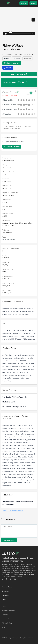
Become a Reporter (12, 147)
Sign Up (24, 3)
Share (17, 58)
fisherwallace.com (9, 239)
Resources (5, 591)
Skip (33, 100)
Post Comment (9, 540)
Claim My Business (12, 63)
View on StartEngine (19, 74)
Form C (8, 68)
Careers (5, 599)
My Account (6, 595)
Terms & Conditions (9, 619)
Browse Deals (7, 587)
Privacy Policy (7, 623)
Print (7, 58)
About (4, 607)
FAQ (3, 627)
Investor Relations (8, 611)
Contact (5, 615)
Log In (33, 3)
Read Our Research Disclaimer (13, 511)
